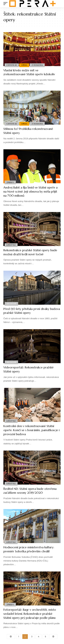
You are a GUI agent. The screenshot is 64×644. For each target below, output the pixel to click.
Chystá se (12, 65)
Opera (24, 65)
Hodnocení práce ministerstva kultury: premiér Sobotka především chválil (29, 549)
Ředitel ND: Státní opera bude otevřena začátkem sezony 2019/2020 (30, 491)
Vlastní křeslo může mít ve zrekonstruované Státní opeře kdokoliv (29, 72)
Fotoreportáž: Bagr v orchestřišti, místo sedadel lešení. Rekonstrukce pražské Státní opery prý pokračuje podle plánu (30, 614)
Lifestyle (11, 245)
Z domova (37, 65)
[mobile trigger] (6, 4)
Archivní (11, 304)
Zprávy (10, 182)
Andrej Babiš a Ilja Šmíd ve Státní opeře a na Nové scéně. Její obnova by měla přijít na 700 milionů (30, 192)
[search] (58, 4)
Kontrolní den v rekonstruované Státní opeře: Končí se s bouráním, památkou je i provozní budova (31, 430)
